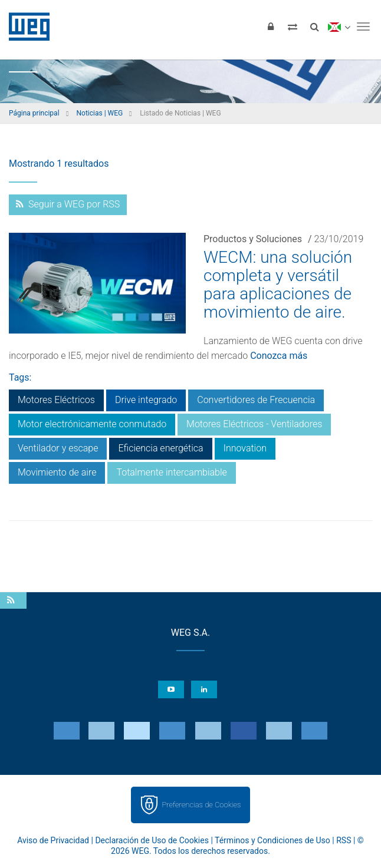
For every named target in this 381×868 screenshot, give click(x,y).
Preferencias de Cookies (201, 805)
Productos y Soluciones (253, 239)
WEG (25, 27)
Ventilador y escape (58, 448)
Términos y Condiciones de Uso (272, 840)
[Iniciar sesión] (271, 27)
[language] (339, 27)
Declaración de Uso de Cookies (152, 840)
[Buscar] (314, 27)
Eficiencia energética (160, 448)
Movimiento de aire (57, 472)
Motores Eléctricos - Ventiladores (254, 424)
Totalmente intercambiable (171, 472)
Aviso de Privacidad (53, 840)
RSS (344, 840)
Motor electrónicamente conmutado (92, 424)
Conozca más (279, 356)
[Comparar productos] (293, 27)
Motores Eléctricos (56, 400)
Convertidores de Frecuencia (256, 400)
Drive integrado (146, 400)
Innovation (245, 448)
